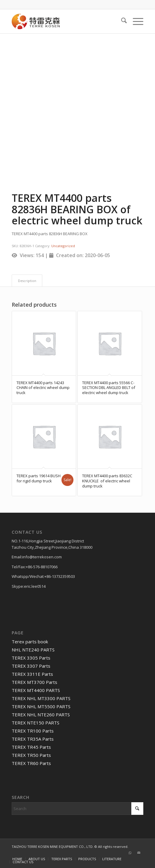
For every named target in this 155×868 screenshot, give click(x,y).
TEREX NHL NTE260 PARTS (41, 715)
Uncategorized (63, 246)
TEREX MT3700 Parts (34, 682)
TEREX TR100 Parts (33, 731)
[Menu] (135, 21)
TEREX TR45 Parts (31, 747)
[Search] (121, 21)
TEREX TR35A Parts (33, 739)
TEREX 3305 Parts (31, 658)
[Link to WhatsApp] (130, 853)
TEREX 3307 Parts (31, 666)
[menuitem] (121, 21)
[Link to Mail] (139, 853)
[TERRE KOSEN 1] (64, 21)
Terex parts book (30, 642)
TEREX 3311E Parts (32, 674)
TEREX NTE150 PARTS (36, 723)
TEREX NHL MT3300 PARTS (41, 698)
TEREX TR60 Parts (31, 763)
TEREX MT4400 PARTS (36, 690)
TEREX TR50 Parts (31, 755)
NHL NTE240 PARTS (33, 650)
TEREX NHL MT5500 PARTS (41, 706)
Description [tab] (27, 281)
